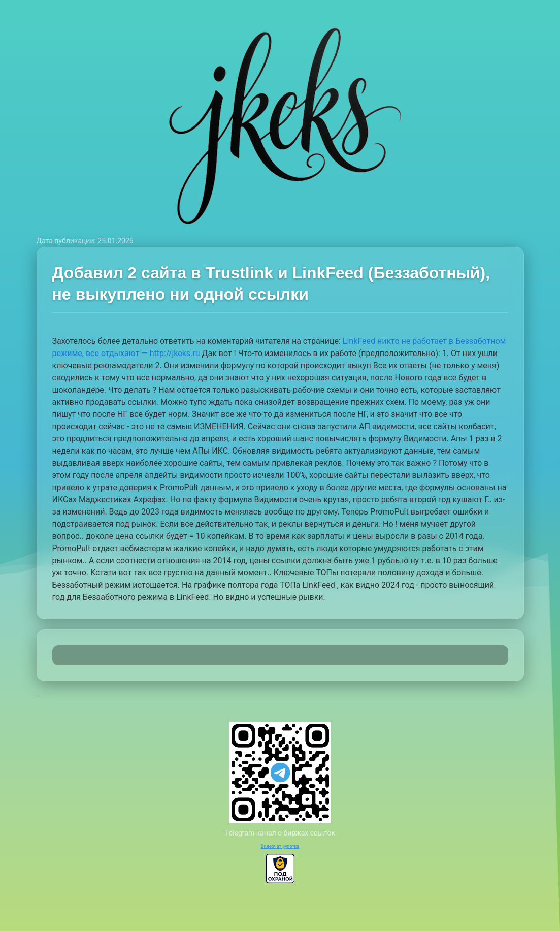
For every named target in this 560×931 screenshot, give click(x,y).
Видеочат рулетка (280, 846)
